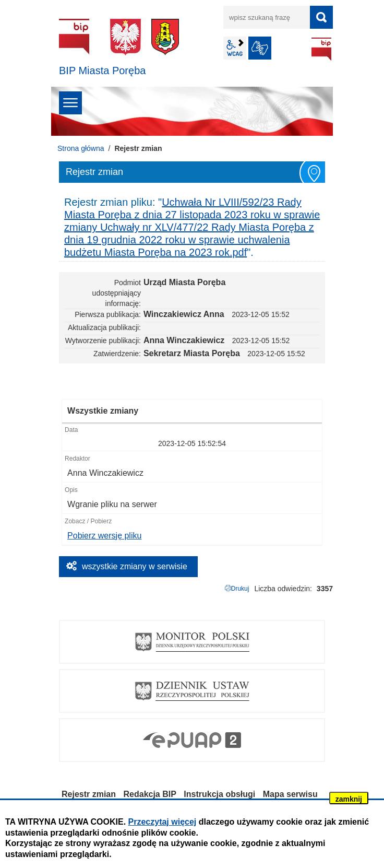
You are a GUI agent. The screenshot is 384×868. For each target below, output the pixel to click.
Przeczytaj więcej (163, 822)
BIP (321, 49)
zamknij (349, 799)
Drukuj (240, 589)
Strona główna (81, 148)
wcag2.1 (235, 48)
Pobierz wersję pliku (104, 536)
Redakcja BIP (150, 794)
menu (70, 103)
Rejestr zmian (89, 794)
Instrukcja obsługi (219, 794)
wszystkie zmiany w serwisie (135, 566)
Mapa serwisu (290, 794)
